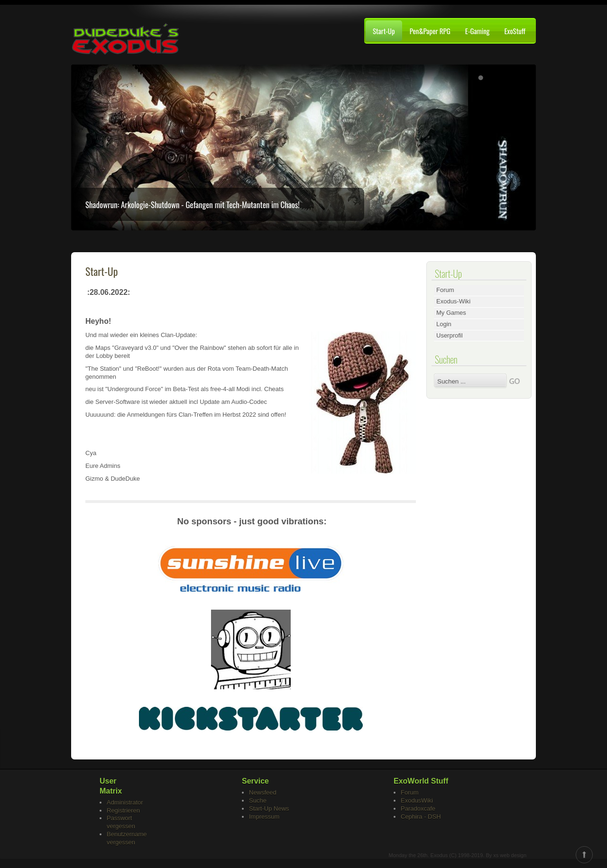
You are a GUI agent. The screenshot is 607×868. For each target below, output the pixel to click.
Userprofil (450, 335)
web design (513, 855)
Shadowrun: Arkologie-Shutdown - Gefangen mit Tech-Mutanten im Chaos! (193, 205)
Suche (258, 800)
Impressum (264, 817)
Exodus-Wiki (453, 301)
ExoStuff (515, 31)
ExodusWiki (417, 800)
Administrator (125, 802)
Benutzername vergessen (127, 838)
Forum (445, 290)
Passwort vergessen (121, 822)
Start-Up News (269, 809)
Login (444, 324)
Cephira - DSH (421, 817)
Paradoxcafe (418, 809)
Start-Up (384, 31)
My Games (451, 313)
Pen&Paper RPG (430, 31)
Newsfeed (263, 792)
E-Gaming (478, 31)
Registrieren (123, 810)
